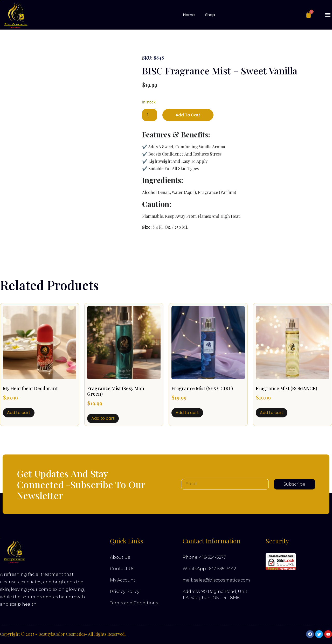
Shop (210, 15)
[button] (328, 15)
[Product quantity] (150, 115)
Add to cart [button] (19, 413)
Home (189, 15)
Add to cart (188, 115)
